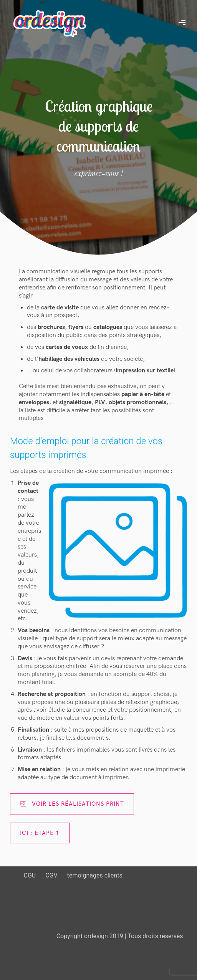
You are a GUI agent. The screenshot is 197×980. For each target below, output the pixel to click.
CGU (30, 875)
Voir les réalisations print (72, 804)
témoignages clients (95, 875)
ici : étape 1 (40, 833)
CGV (51, 875)
